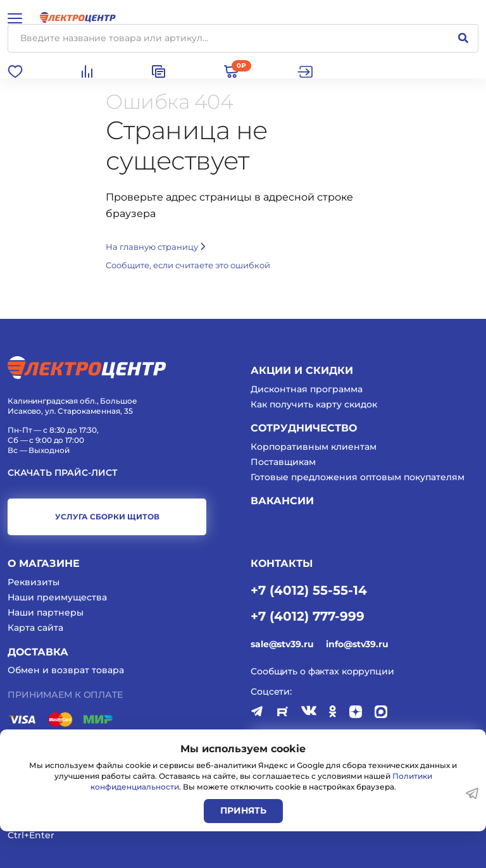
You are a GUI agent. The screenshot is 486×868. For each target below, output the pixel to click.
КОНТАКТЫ (282, 563)
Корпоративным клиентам (314, 447)
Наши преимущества (57, 597)
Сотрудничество (304, 428)
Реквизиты (34, 582)
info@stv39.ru (357, 644)
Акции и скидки (302, 370)
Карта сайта (35, 628)
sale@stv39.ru (282, 644)
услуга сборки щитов (107, 517)
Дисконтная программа (307, 389)
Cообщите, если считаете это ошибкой (188, 265)
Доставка (38, 652)
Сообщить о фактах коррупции (322, 671)
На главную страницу (155, 247)
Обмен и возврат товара (66, 670)
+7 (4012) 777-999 (308, 616)
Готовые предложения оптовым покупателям (358, 477)
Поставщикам (283, 462)
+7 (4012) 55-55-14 (309, 590)
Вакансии (282, 501)
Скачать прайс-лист (63, 473)
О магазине (44, 563)
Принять (243, 810)
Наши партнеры (46, 612)
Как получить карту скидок (314, 404)
